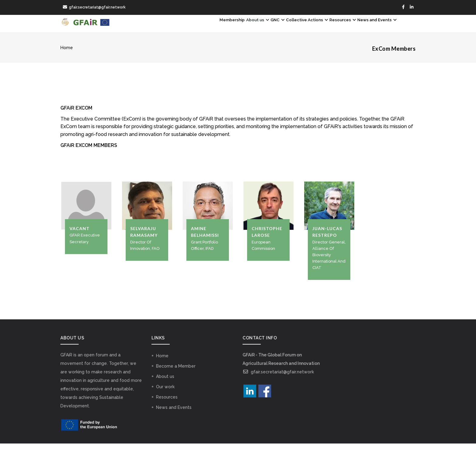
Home (67, 56)
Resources (327, 28)
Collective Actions (281, 28)
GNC (242, 28)
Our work (165, 395)
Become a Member (176, 375)
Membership (179, 28)
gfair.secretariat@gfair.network (278, 380)
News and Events (372, 28)
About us (214, 28)
